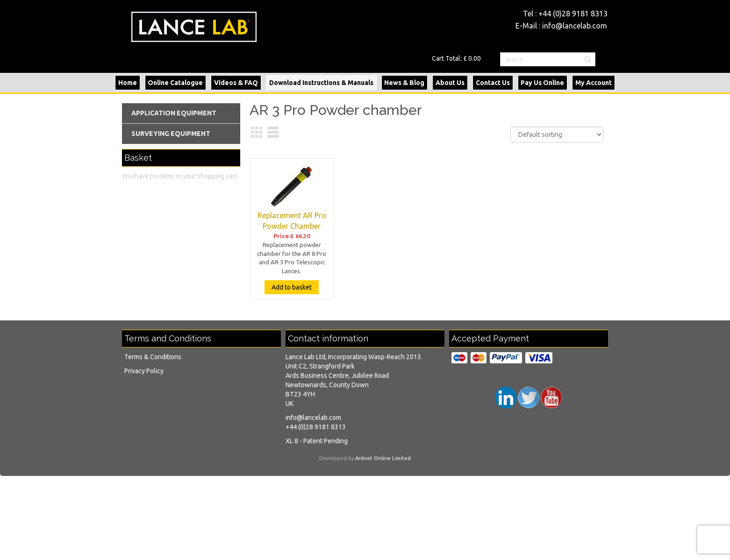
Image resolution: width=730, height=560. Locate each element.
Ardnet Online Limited (383, 458)
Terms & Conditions (153, 357)
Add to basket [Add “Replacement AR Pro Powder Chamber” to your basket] (292, 287)
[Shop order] (557, 135)
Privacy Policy (144, 371)
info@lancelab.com (575, 26)
